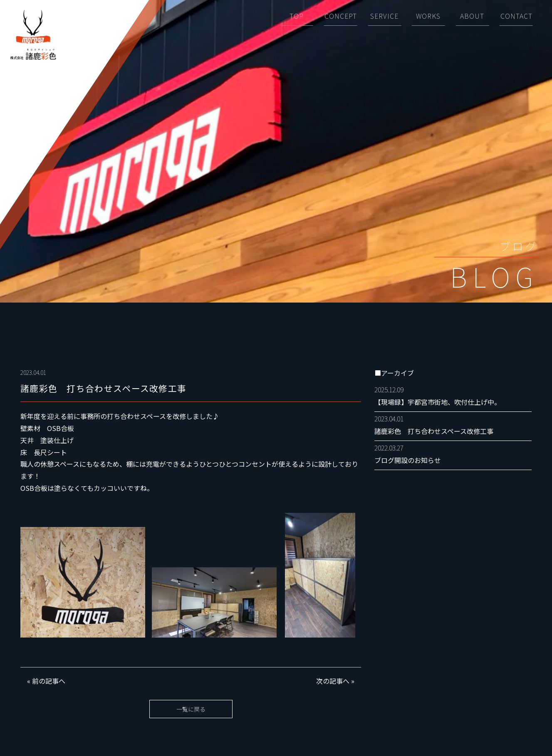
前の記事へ (49, 681)
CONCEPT (341, 16)
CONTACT (516, 16)
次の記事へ (333, 681)
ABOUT (472, 16)
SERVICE (384, 16)
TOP (297, 16)
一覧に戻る (191, 709)
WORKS (428, 16)
